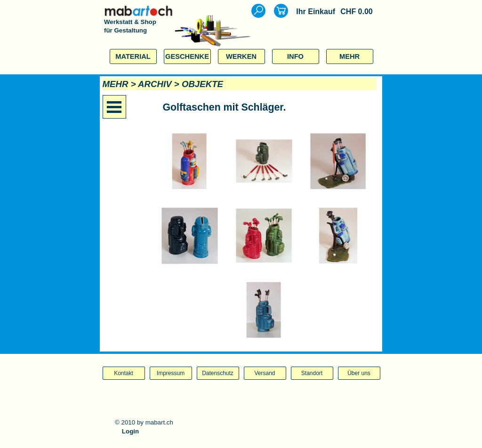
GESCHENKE (187, 56)
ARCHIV (155, 84)
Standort (312, 373)
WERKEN (241, 56)
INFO (295, 56)
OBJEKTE (202, 84)
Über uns (359, 373)
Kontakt (124, 373)
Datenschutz (218, 373)
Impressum (171, 373)
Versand (265, 373)
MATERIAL (133, 56)
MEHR (349, 56)
